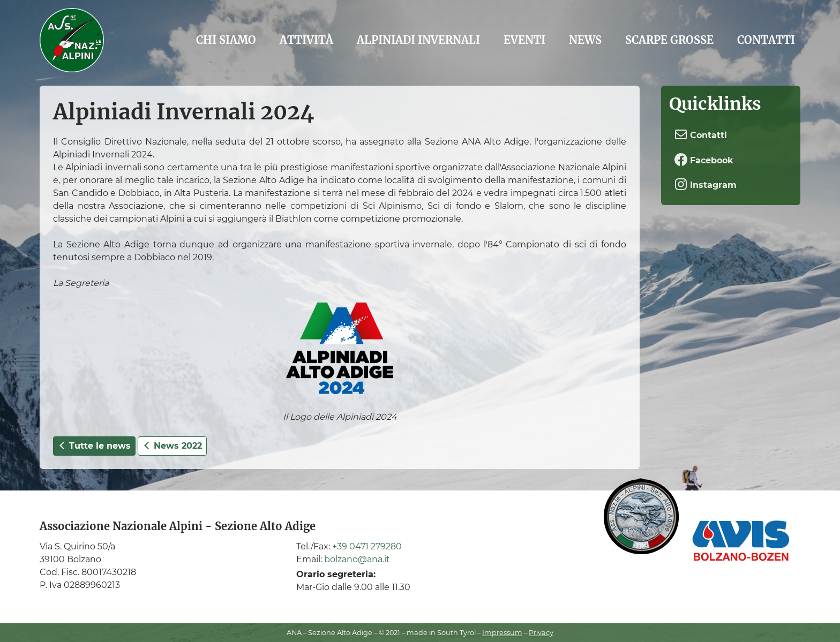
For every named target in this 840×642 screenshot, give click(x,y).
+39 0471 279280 (367, 546)
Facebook (704, 160)
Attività (306, 40)
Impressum (502, 633)
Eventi (524, 40)
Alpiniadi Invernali (418, 40)
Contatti (766, 40)
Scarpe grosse (669, 40)
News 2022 (172, 446)
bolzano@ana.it (357, 559)
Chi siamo (226, 40)
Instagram (706, 184)
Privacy (541, 633)
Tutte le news (94, 446)
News (585, 40)
